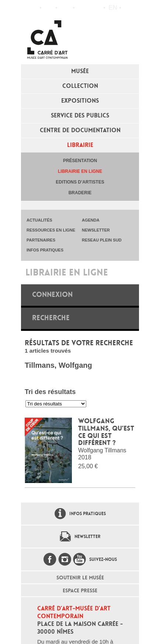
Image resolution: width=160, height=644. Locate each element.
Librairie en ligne (80, 171)
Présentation (80, 161)
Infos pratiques (65, 8)
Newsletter (87, 537)
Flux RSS (82, 8)
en (113, 8)
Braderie (80, 193)
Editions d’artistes (80, 182)
